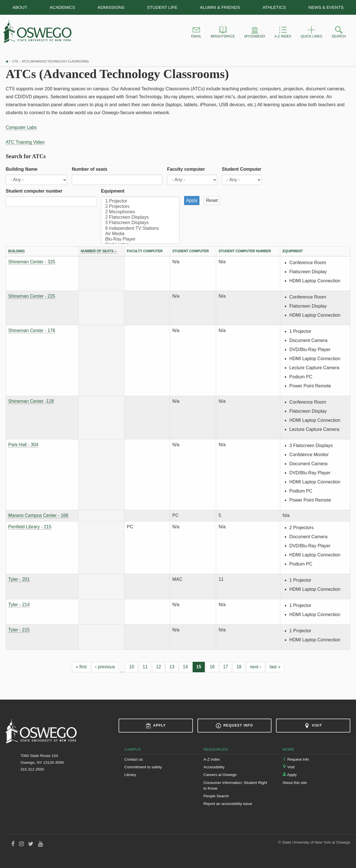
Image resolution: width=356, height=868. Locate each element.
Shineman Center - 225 (32, 296)
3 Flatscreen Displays (140, 223)
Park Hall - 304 (23, 445)
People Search (216, 796)
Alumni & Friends (220, 7)
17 (226, 667)
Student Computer (242, 169)
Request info (234, 726)
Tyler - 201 (19, 579)
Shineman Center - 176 (32, 330)
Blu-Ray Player (140, 239)
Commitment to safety (143, 767)
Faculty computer (186, 169)
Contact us (133, 759)
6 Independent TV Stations (140, 229)
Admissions (111, 7)
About (20, 7)
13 (172, 667)
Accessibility (214, 767)
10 (132, 667)
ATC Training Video (25, 142)
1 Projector (140, 201)
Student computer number (34, 191)
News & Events (326, 7)
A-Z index (212, 759)
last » (275, 667)
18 (239, 667)
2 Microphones (140, 212)
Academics (62, 7)
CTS (15, 61)
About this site (295, 783)
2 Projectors (140, 207)
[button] (196, 33)
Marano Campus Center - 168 (38, 515)
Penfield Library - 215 (30, 527)
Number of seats (89, 169)
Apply (156, 726)
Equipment (113, 191)
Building (16, 251)
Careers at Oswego (220, 775)
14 (185, 667)
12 (159, 667)
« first (81, 667)
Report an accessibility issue (228, 804)
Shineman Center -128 (31, 401)
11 (145, 667)
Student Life (162, 7)
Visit (313, 726)
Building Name (22, 169)
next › (256, 667)
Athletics (274, 7)
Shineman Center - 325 (32, 262)
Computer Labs (21, 127)
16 (212, 667)
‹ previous (105, 667)
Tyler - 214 (19, 605)
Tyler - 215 (19, 630)
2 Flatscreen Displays (140, 217)
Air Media (140, 234)
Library (130, 775)
